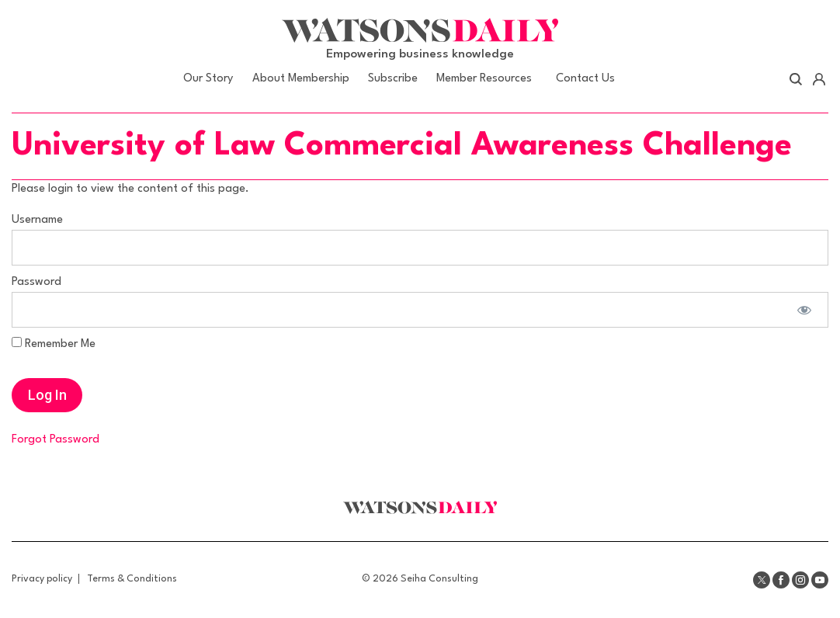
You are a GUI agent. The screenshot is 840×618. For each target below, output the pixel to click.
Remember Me (54, 344)
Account (819, 79)
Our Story (208, 79)
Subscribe (393, 79)
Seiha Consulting (439, 579)
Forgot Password (56, 440)
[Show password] (804, 310)
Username (37, 220)
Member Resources (484, 79)
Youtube (820, 580)
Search (796, 79)
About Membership (301, 79)
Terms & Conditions (132, 579)
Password (36, 282)
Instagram (800, 580)
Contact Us (585, 79)
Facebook (781, 580)
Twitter (762, 580)
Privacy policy (42, 579)
